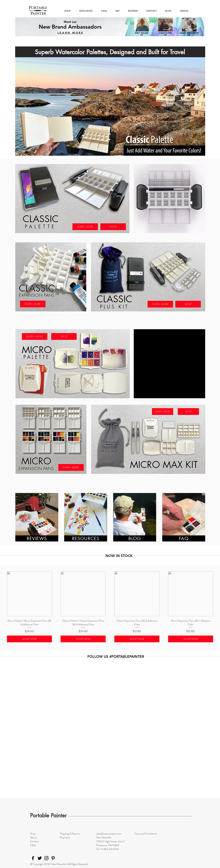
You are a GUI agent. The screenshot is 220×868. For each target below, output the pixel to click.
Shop (33, 834)
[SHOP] (113, 227)
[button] (86, 11)
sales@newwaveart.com (109, 834)
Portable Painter (48, 815)
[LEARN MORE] (85, 227)
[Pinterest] (53, 858)
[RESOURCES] (86, 538)
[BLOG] (135, 538)
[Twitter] (40, 858)
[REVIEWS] (37, 538)
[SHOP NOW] (29, 639)
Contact (34, 841)
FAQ (33, 845)
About (33, 837)
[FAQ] (184, 538)
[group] (110, 607)
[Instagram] (46, 858)
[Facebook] (33, 858)
